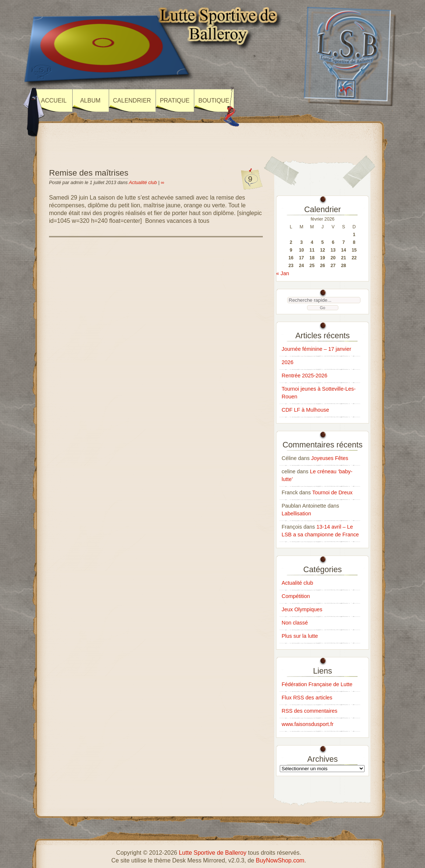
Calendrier (132, 101)
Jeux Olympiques (302, 609)
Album (90, 101)
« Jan (283, 273)
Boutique (214, 101)
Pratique (175, 101)
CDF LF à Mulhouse (305, 410)
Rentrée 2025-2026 (304, 376)
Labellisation (296, 513)
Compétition (296, 596)
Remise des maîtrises (89, 173)
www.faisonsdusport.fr (308, 724)
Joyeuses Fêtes (330, 458)
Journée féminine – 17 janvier (316, 349)
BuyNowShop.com (280, 860)
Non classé (295, 623)
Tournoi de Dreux (332, 492)
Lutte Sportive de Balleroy (213, 853)
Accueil (54, 101)
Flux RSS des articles (307, 698)
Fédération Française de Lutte (317, 684)
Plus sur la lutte (300, 636)
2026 (288, 362)
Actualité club (143, 182)
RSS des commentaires (309, 711)
